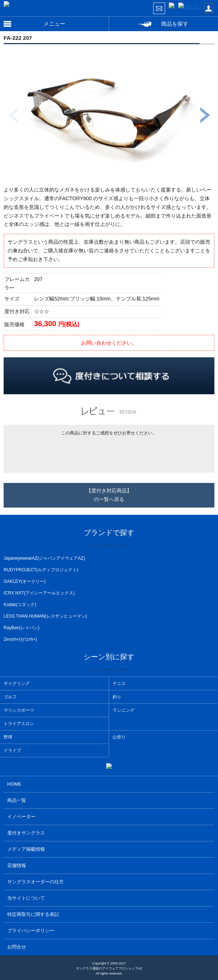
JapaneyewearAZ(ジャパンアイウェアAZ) (44, 558)
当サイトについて (26, 898)
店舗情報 (17, 865)
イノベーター (21, 817)
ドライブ (12, 750)
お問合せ (17, 947)
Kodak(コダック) (20, 605)
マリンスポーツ (19, 710)
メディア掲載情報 (26, 849)
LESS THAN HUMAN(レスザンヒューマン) (45, 616)
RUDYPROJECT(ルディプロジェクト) (41, 570)
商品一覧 (17, 800)
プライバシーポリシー (31, 931)
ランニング (123, 710)
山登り (119, 737)
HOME (14, 784)
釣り (117, 697)
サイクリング (17, 684)
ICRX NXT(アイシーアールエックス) (39, 593)
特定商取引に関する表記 (33, 914)
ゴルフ (10, 697)
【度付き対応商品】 (109, 496)
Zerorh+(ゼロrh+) (20, 639)
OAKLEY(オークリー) (25, 581)
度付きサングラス (26, 833)
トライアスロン (19, 724)
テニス (119, 684)
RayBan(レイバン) (22, 628)
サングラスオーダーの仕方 (35, 882)
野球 (8, 737)
